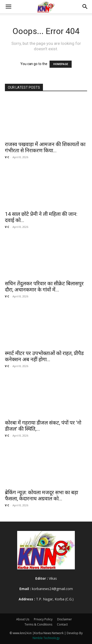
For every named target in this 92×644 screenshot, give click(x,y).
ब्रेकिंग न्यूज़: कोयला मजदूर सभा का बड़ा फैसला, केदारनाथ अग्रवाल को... (41, 496)
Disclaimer (65, 619)
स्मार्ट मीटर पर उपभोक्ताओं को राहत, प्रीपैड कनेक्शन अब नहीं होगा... (44, 356)
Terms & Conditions (38, 624)
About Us (23, 619)
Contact (62, 624)
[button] (8, 7)
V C (7, 157)
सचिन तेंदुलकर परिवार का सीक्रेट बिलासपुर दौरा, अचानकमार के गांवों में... (44, 287)
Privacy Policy (43, 619)
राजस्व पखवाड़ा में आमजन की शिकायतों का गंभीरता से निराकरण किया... (45, 147)
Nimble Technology (46, 638)
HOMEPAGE (61, 64)
